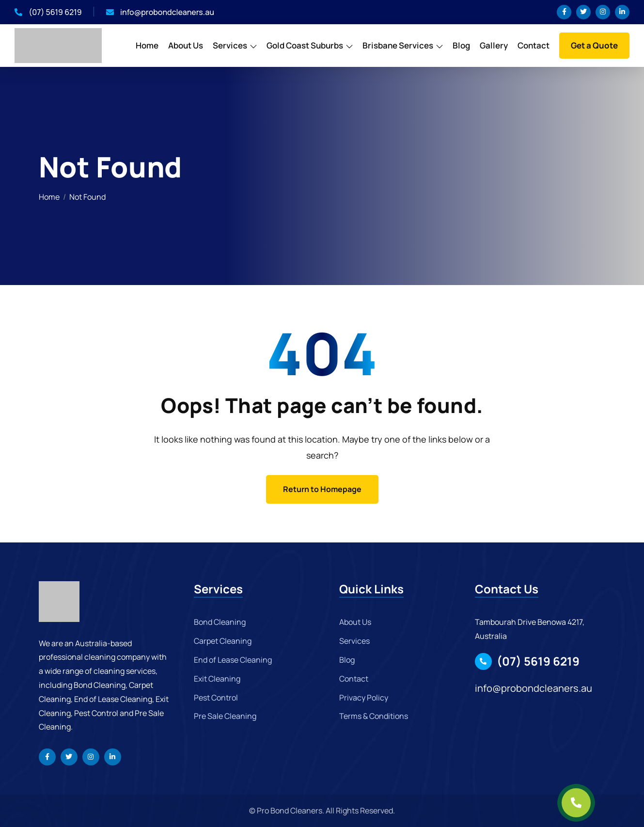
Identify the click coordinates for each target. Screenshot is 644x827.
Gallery (494, 45)
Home (147, 45)
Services (230, 45)
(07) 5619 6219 (48, 12)
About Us (186, 45)
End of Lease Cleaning (233, 660)
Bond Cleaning (220, 622)
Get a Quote (594, 45)
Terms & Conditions (374, 716)
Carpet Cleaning (223, 641)
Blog (461, 45)
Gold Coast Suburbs (305, 45)
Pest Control (216, 698)
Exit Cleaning (217, 679)
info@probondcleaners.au (160, 12)
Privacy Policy (364, 698)
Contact (534, 45)
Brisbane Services (398, 45)
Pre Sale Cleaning (225, 716)
